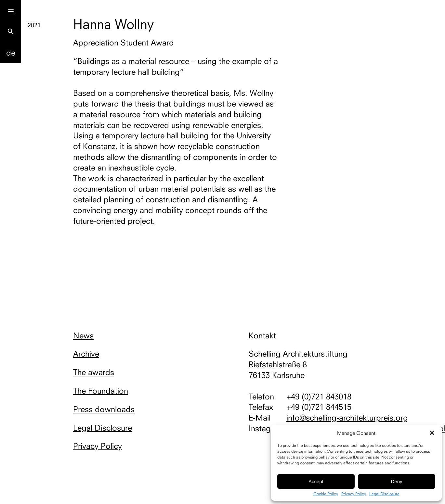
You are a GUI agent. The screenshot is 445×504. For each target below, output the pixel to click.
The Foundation (101, 391)
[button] (432, 433)
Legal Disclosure (384, 494)
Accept (316, 481)
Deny (396, 481)
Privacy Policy (354, 494)
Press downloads (104, 409)
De (11, 53)
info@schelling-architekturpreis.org (347, 418)
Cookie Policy (326, 494)
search (11, 31)
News (83, 335)
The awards (94, 372)
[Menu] (11, 11)
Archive (86, 354)
